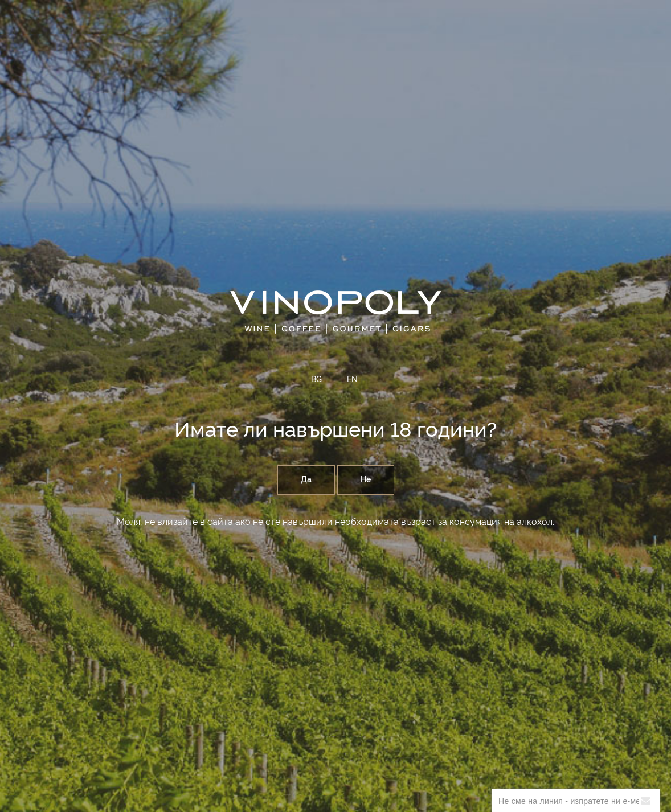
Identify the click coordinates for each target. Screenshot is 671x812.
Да (306, 480)
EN (352, 380)
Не (366, 480)
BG (316, 380)
